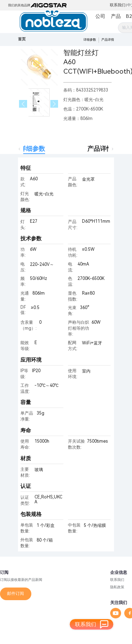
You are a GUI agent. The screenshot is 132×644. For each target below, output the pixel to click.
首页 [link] (22, 39)
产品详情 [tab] (100, 149)
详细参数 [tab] (32, 149)
